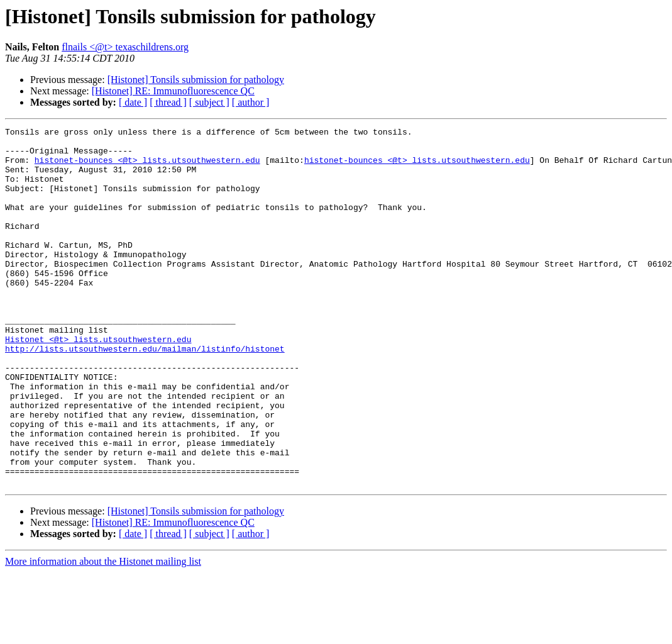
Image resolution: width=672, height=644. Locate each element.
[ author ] (251, 102)
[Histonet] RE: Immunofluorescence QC (173, 91)
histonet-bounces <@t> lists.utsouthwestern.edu (147, 167)
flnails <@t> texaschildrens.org (125, 47)
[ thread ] (168, 102)
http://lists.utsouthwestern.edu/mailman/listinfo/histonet (145, 394)
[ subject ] (209, 102)
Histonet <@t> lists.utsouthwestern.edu (98, 382)
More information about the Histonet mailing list (103, 633)
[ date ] (133, 102)
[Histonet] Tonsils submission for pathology (196, 80)
